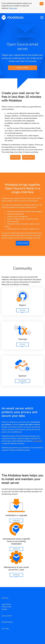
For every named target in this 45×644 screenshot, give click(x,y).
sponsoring (22, 381)
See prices (16, 575)
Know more (13, 8)
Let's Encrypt (37, 441)
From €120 (16, 549)
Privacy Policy (6, 607)
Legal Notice (6, 604)
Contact (4, 609)
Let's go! (22, 310)
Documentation (7, 622)
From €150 (16, 521)
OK (42, 4)
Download (28, 157)
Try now (15, 157)
